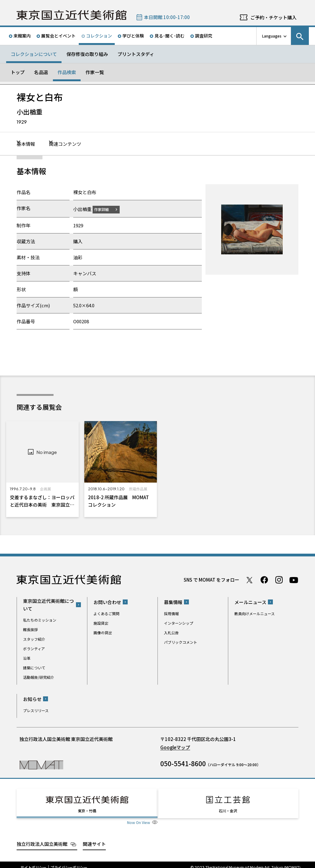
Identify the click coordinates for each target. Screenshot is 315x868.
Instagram (279, 580)
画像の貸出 (103, 632)
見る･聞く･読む (169, 36)
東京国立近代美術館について (48, 605)
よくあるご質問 (106, 613)
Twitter (249, 580)
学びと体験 (133, 36)
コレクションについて (34, 54)
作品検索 (67, 72)
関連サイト (94, 838)
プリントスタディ (136, 54)
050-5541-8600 (183, 763)
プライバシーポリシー (69, 862)
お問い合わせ (107, 602)
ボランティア (34, 649)
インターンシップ (179, 623)
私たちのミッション (40, 620)
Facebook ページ (264, 580)
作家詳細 (105, 209)
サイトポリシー (34, 862)
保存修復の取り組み (87, 54)
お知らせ (32, 699)
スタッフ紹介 (34, 639)
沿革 (27, 658)
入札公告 (171, 632)
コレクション (99, 36)
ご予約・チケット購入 (273, 17)
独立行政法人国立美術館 (42, 838)
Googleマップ (175, 747)
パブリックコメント (181, 642)
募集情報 (173, 602)
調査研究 (204, 36)
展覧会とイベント (58, 36)
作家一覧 (95, 72)
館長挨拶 (30, 629)
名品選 (41, 72)
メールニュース (250, 602)
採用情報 (171, 613)
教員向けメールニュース (255, 613)
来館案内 (22, 36)
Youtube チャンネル (294, 580)
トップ (18, 72)
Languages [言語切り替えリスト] (272, 36)
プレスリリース (36, 710)
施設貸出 (101, 623)
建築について (34, 668)
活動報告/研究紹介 (39, 677)
